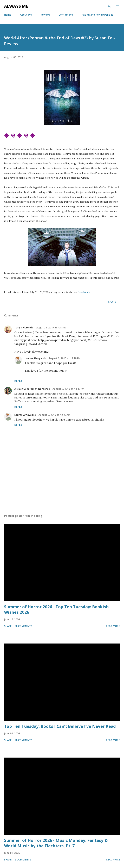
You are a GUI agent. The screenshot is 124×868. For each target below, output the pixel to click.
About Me (26, 15)
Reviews (45, 15)
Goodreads (84, 292)
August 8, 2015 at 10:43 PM (68, 389)
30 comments (24, 626)
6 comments (23, 860)
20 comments (24, 740)
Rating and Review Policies (97, 15)
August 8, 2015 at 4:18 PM (51, 327)
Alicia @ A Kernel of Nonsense (32, 389)
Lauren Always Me (35, 358)
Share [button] (112, 302)
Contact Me (66, 15)
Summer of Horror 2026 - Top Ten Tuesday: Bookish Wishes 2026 (56, 609)
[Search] (110, 6)
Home (8, 15)
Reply (18, 381)
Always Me (16, 6)
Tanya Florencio (24, 327)
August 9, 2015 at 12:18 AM (65, 358)
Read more (113, 626)
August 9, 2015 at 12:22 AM (54, 415)
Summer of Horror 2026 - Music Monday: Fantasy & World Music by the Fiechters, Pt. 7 (56, 843)
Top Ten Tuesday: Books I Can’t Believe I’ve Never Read (60, 726)
